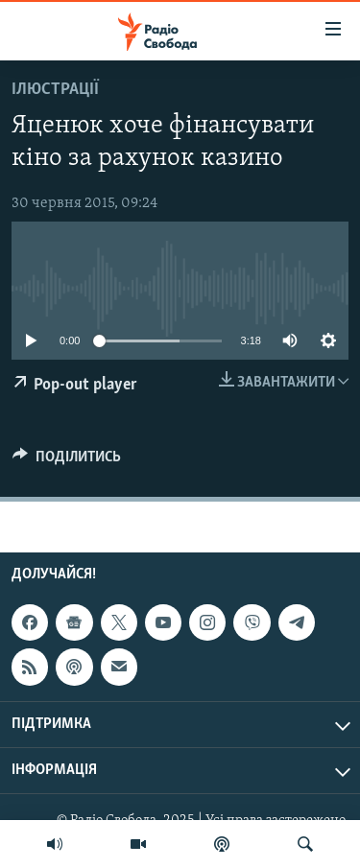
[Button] (67, 461)
